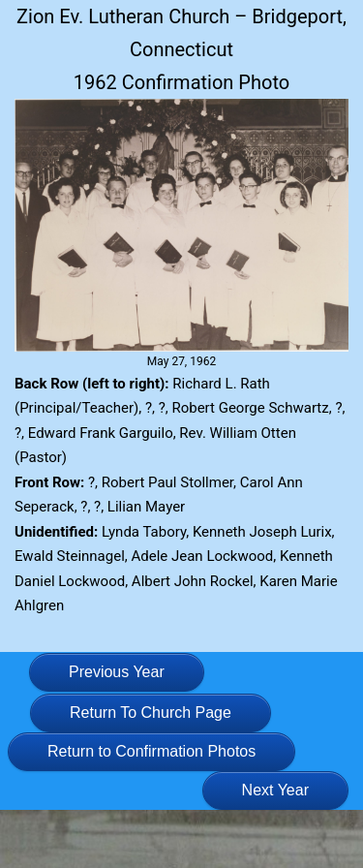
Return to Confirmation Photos (151, 751)
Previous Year (117, 672)
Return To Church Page (151, 713)
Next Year (275, 790)
